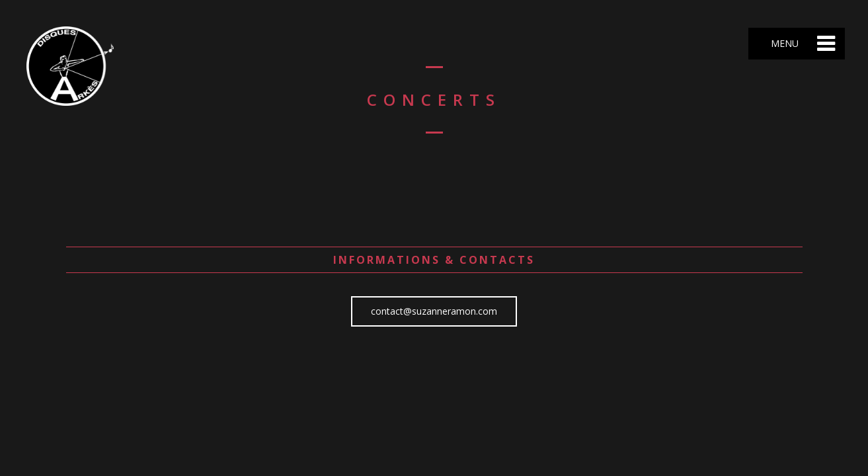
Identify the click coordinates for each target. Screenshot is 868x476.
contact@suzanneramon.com (434, 311)
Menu (783, 43)
